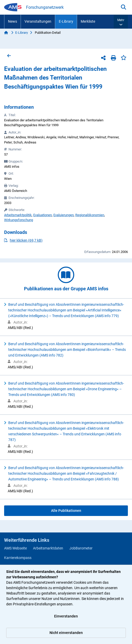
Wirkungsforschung (19, 220)
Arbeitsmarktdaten (48, 548)
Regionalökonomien (90, 215)
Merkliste (88, 21)
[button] (121, 22)
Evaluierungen (64, 215)
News (13, 21)
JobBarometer (81, 548)
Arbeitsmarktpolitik (18, 215)
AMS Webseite (15, 548)
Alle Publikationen (66, 511)
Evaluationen (43, 215)
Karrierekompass (18, 558)
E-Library (66, 21)
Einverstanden (66, 616)
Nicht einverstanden (66, 633)
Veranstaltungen (38, 21)
